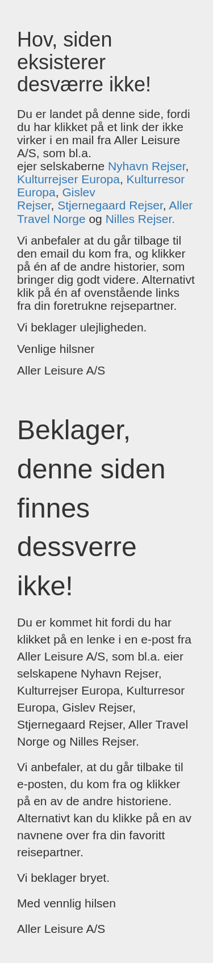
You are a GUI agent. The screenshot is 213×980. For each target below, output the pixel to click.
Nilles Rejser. (141, 219)
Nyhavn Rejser (147, 166)
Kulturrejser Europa (68, 179)
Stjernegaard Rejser (110, 205)
